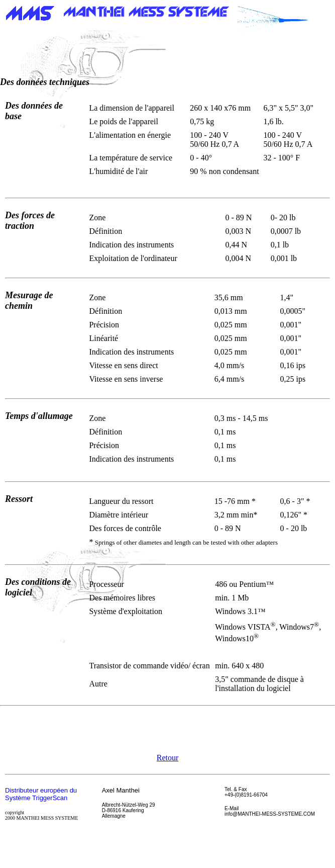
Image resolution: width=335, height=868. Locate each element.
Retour (168, 758)
